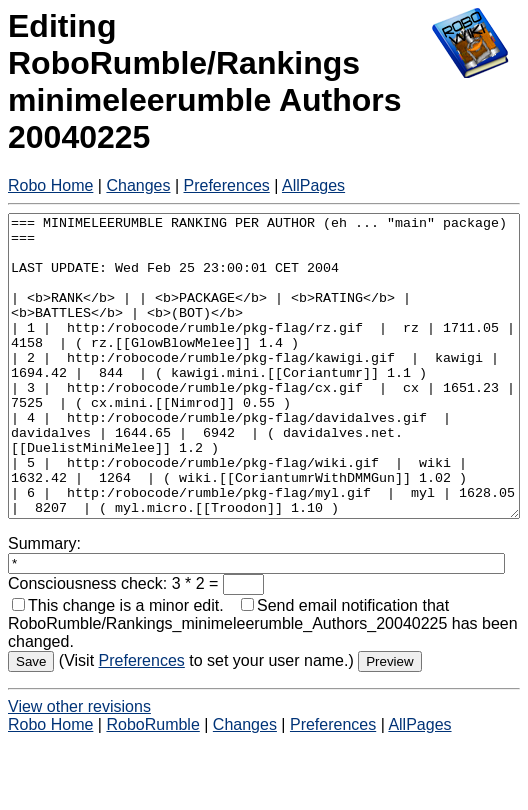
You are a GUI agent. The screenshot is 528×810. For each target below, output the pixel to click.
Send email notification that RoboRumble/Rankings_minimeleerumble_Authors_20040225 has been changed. (263, 683)
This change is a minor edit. (118, 665)
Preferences (227, 185)
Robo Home (50, 185)
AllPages (313, 185)
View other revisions (79, 766)
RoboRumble (152, 784)
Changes (138, 185)
